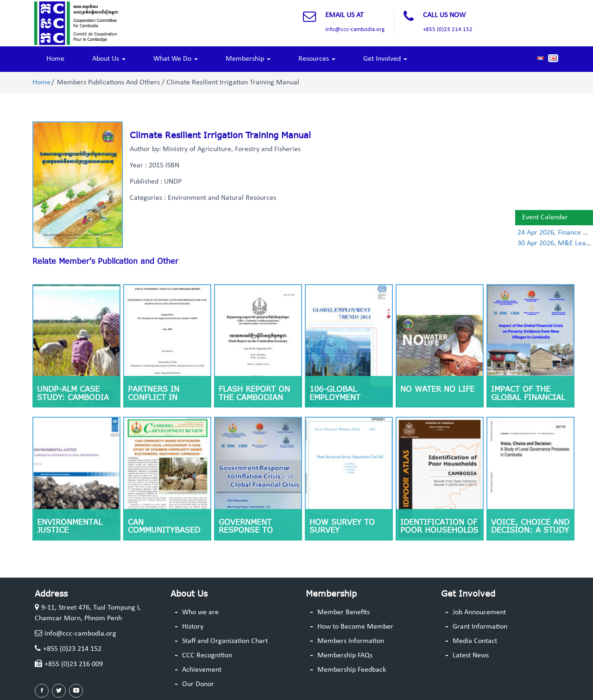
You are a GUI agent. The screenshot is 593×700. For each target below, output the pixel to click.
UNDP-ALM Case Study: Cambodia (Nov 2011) (73, 397)
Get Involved (385, 59)
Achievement (202, 670)
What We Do (176, 59)
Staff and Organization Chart (225, 641)
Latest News (471, 655)
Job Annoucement (479, 612)
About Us (109, 59)
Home (55, 59)
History (193, 627)
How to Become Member (355, 627)
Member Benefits (344, 612)
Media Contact (475, 641)
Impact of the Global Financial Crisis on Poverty (530, 397)
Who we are (200, 612)
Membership (248, 59)
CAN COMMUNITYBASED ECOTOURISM (164, 530)
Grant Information (480, 627)
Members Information (351, 641)
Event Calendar (545, 217)
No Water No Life (437, 389)
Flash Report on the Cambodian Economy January (256, 397)
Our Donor (198, 684)
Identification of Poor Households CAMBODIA (439, 530)
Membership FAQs (345, 655)
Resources (317, 59)
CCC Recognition (207, 655)
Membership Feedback (352, 670)
